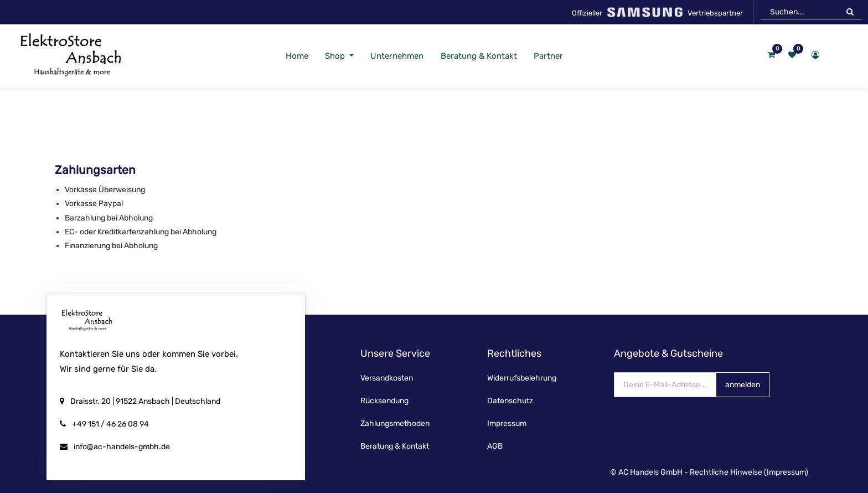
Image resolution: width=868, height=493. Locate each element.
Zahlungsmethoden (395, 423)
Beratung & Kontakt (395, 446)
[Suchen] (850, 12)
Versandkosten (387, 378)
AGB (495, 446)
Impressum (507, 423)
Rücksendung (384, 401)
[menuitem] (296, 56)
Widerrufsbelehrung (522, 378)
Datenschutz (510, 401)
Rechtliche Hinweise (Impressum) (749, 472)
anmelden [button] (743, 385)
